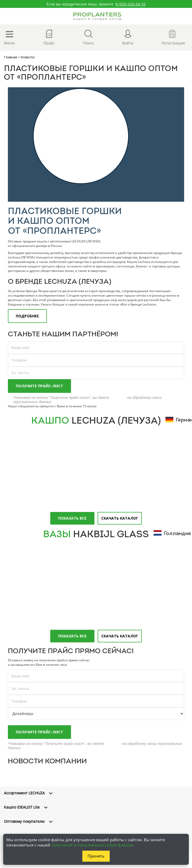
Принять (96, 856)
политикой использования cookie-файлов (92, 845)
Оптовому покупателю (24, 821)
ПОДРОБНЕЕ (27, 316)
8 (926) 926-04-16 (130, 4)
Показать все (72, 518)
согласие (118, 398)
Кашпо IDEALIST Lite (22, 807)
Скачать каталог (120, 518)
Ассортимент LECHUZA (24, 793)
